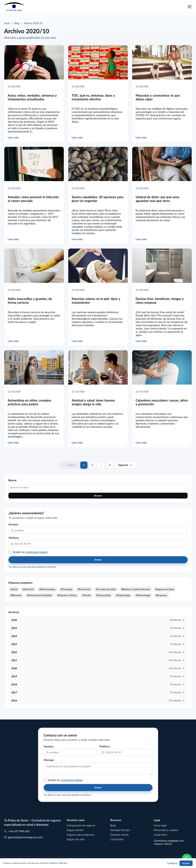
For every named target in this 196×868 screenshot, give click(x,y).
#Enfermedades (47, 589)
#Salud (14, 589)
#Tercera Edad (103, 595)
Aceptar (186, 863)
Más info (63, 863)
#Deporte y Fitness (67, 595)
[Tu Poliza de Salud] (14, 7)
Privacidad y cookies (166, 830)
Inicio (7, 23)
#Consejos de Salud (106, 589)
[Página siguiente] (126, 465)
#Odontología (123, 595)
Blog (17, 23)
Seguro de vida (76, 839)
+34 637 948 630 (17, 831)
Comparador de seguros (81, 825)
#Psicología (66, 589)
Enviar (98, 560)
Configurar (172, 863)
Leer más (13, 137)
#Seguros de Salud (165, 589)
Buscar (98, 496)
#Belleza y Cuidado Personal (136, 589)
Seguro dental (75, 830)
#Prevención (84, 589)
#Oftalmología (143, 595)
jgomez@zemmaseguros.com (23, 837)
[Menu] (189, 7)
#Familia (87, 595)
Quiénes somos (119, 835)
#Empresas (161, 595)
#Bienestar (16, 595)
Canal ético (117, 839)
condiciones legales (36, 552)
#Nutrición (28, 589)
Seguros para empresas (81, 835)
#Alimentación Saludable (39, 595)
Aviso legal (160, 825)
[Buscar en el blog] (98, 488)
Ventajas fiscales (120, 830)
